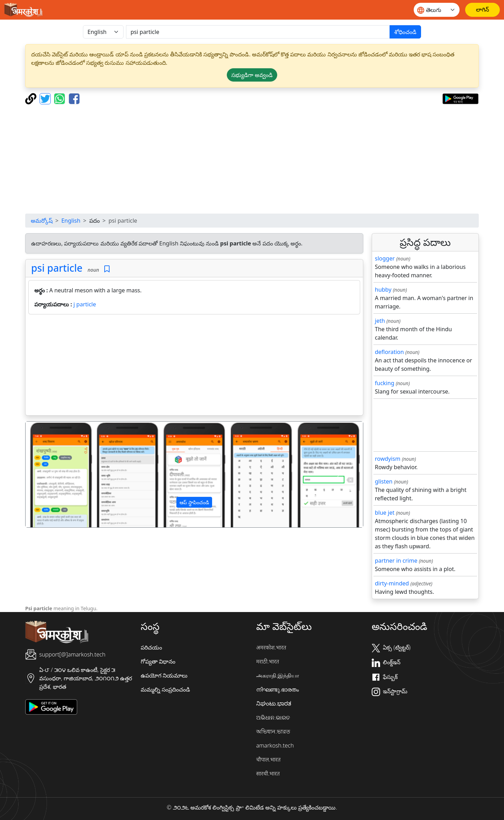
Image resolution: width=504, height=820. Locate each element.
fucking (384, 383)
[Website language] (437, 10)
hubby (383, 290)
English (71, 221)
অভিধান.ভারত (273, 731)
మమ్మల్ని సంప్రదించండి (165, 689)
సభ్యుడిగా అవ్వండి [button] (252, 75)
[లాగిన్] (482, 10)
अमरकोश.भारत (271, 647)
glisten (384, 481)
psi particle (57, 268)
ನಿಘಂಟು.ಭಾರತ (274, 703)
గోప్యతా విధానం (158, 661)
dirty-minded (392, 583)
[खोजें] (258, 32)
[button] (51, 474)
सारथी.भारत (268, 773)
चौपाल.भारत (268, 759)
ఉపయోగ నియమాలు (164, 675)
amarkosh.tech (275, 745)
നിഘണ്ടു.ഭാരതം (278, 689)
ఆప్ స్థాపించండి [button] (194, 502)
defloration (389, 352)
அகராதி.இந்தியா (278, 675)
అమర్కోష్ (42, 221)
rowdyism (388, 459)
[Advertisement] (252, 159)
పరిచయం (151, 647)
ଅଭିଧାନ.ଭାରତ (273, 717)
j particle (85, 304)
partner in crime (396, 561)
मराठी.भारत (268, 661)
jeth (380, 321)
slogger (385, 258)
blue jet (385, 513)
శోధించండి (405, 32)
